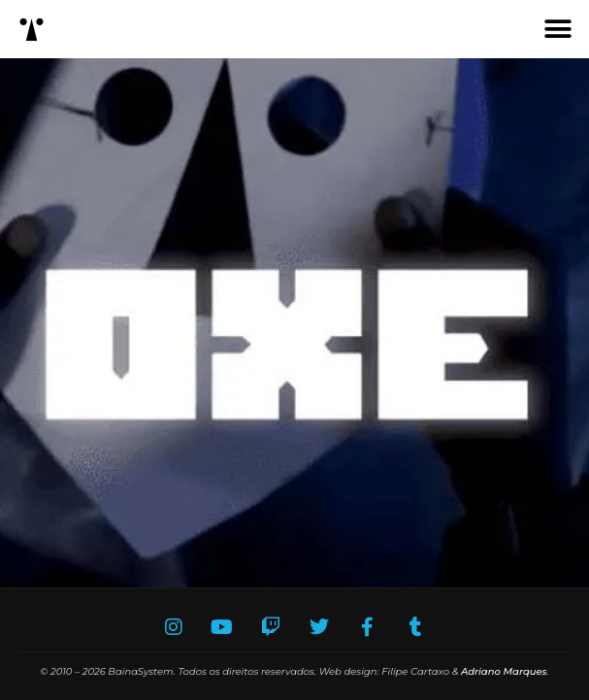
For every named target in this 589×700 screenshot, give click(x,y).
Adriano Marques (504, 671)
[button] (557, 30)
